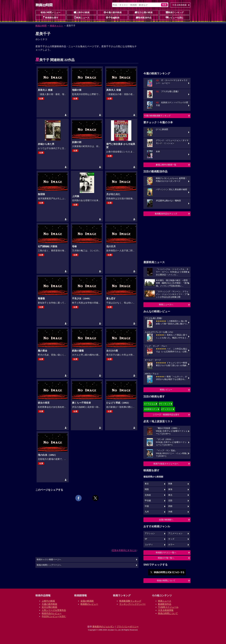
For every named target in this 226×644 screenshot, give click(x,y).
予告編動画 (113, 17)
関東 (170, 484)
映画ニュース (82, 17)
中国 (147, 506)
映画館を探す (51, 17)
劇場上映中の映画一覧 (166, 165)
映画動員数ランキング (130, 601)
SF (146, 539)
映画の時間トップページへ (49, 565)
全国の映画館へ (166, 520)
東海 (170, 489)
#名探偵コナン (151, 409)
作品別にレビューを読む (54, 616)
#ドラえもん (150, 404)
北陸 (170, 501)
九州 (147, 512)
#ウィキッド (165, 404)
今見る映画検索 (179, 5)
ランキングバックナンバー (132, 604)
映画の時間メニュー (51, 12)
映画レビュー (166, 390)
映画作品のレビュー (52, 613)
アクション (150, 533)
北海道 (148, 495)
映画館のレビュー (89, 604)
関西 (147, 489)
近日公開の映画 (144, 12)
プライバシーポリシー (128, 627)
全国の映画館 (87, 601)
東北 (170, 495)
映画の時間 (41, 26)
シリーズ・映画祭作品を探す (166, 415)
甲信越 (148, 501)
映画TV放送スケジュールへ (166, 464)
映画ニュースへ (166, 305)
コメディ (149, 545)
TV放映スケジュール (168, 607)
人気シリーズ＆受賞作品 (54, 610)
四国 (170, 506)
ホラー (171, 545)
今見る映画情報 (166, 610)
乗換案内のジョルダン (103, 627)
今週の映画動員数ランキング (157, 116)
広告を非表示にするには (124, 550)
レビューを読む (175, 17)
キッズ (171, 539)
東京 (147, 484)
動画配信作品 (144, 17)
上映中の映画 (82, 12)
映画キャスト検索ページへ (49, 560)
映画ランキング (175, 12)
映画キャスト (56, 26)
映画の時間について (166, 581)
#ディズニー (167, 409)
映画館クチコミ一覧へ (166, 553)
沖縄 (170, 512)
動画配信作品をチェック (166, 214)
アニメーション (175, 533)
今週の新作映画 (113, 12)
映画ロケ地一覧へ (166, 558)
